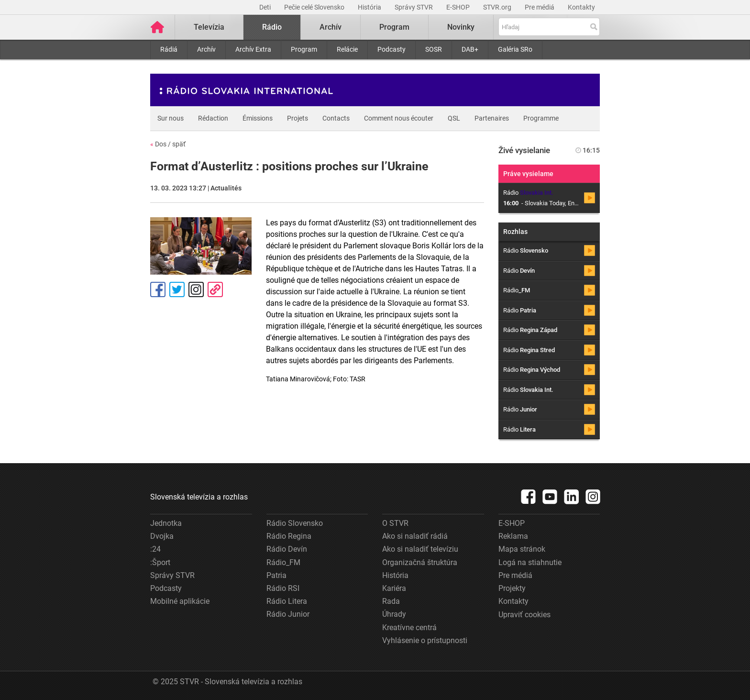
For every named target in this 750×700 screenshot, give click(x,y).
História (370, 7)
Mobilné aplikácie (180, 601)
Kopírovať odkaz (215, 289)
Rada (391, 601)
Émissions (258, 118)
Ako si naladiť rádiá (415, 536)
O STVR (395, 523)
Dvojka (162, 536)
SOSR (434, 49)
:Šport (160, 562)
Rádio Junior (288, 614)
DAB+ (470, 49)
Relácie (347, 49)
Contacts (336, 118)
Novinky (461, 27)
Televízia (209, 27)
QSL (454, 118)
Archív (206, 49)
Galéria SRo (515, 49)
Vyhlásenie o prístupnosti (425, 640)
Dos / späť (168, 144)
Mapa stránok (522, 549)
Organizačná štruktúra (420, 562)
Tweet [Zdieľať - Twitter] (177, 289)
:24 (155, 549)
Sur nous (171, 118)
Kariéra (394, 588)
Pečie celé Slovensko (315, 7)
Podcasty (392, 49)
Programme (541, 118)
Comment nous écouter (399, 118)
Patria (276, 575)
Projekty (512, 588)
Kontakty (581, 7)
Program (304, 49)
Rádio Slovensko (295, 523)
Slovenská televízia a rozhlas (199, 497)
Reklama (513, 536)
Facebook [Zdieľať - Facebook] (158, 289)
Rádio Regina (289, 536)
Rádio (272, 27)
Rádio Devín (287, 549)
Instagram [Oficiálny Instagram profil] (196, 289)
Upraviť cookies (524, 615)
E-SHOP (459, 7)
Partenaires (492, 118)
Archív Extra (253, 49)
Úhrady (394, 614)
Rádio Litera (287, 601)
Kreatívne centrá (409, 628)
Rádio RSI (283, 588)
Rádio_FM (283, 562)
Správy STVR (414, 7)
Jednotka (166, 523)
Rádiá (169, 49)
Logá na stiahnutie (530, 562)
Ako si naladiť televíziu (420, 549)
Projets (298, 118)
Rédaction (213, 118)
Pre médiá (540, 7)
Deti (266, 7)
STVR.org (498, 7)
